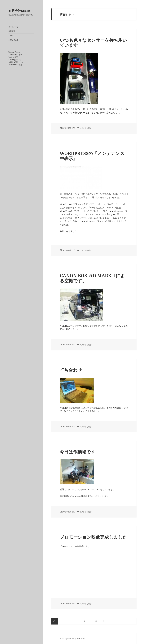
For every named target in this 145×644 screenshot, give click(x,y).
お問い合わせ (14, 40)
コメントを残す (86, 128)
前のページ (55, 621)
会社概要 (12, 31)
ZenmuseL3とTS (15, 55)
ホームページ (14, 27)
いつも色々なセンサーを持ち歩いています (93, 43)
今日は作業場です (78, 452)
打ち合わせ (71, 370)
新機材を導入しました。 (18, 62)
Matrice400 (13, 57)
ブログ (11, 36)
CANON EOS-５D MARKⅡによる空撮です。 (92, 278)
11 (96, 621)
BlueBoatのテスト (16, 65)
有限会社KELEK (19, 11)
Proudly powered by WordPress (73, 638)
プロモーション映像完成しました (93, 537)
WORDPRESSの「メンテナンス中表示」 (92, 156)
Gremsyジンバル (15, 60)
